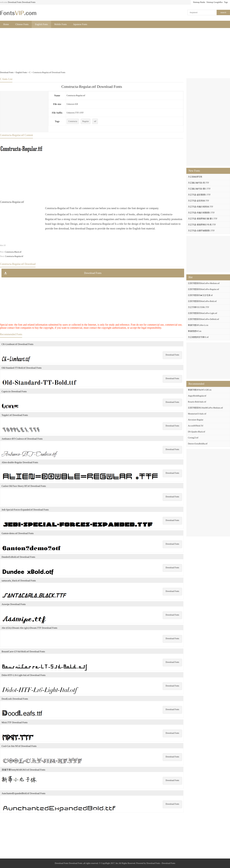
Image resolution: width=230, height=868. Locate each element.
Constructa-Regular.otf (76, 96)
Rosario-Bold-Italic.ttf (197, 402)
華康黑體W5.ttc (195, 331)
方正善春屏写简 (195, 177)
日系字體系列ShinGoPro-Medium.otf (204, 283)
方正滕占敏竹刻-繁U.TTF (199, 189)
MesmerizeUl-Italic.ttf (197, 414)
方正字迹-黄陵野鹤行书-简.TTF (202, 225)
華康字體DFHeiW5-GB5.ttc (200, 390)
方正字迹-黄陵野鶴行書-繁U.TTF (203, 219)
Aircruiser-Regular (196, 420)
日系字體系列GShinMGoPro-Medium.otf (205, 408)
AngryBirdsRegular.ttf (197, 396)
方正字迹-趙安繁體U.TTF (199, 195)
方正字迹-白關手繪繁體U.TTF (201, 231)
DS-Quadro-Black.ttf (197, 432)
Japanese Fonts (80, 24)
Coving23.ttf (193, 438)
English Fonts (41, 24)
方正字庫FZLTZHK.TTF (198, 307)
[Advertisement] (87, 50)
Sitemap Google (213, 2)
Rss (221, 2)
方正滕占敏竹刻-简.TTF (198, 183)
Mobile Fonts (61, 24)
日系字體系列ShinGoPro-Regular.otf (204, 289)
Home (6, 24)
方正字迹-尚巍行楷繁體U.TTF (201, 213)
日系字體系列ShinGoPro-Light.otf (202, 313)
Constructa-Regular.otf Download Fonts (92, 87)
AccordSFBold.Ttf (196, 426)
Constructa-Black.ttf (13, 252)
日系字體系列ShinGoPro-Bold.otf (202, 301)
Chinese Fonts (22, 24)
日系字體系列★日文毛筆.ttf (200, 295)
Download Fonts (15, 2)
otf (95, 121)
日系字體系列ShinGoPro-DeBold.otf (204, 319)
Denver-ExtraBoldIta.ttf (198, 444)
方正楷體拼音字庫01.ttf (198, 337)
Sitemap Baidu (199, 2)
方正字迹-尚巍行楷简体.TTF (201, 207)
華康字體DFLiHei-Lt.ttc (198, 325)
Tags (226, 2)
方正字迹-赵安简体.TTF (198, 201)
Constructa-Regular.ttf (14, 256)
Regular (86, 121)
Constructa (73, 121)
